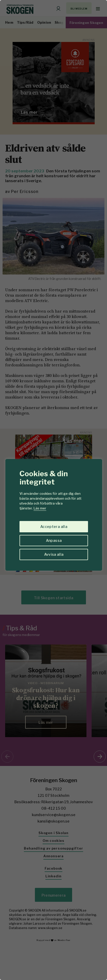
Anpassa (54, 540)
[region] (53, 490)
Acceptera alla (54, 527)
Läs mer (40, 508)
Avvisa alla (54, 554)
